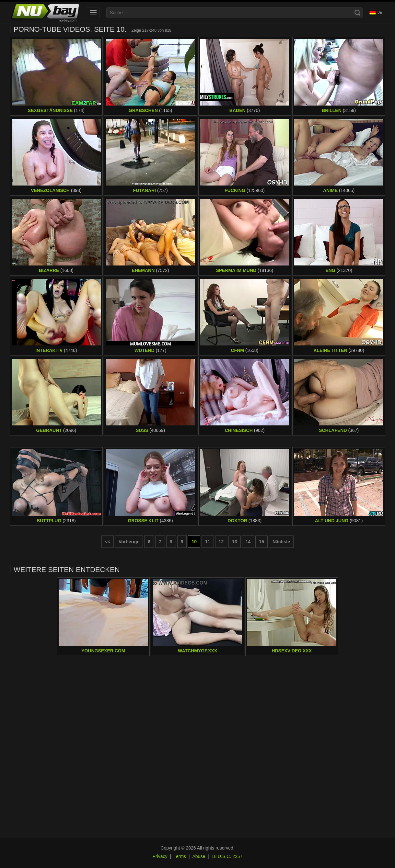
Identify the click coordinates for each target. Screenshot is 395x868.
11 (208, 542)
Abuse (199, 856)
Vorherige (129, 542)
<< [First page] (108, 542)
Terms (180, 856)
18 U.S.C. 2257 (227, 856)
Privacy (160, 856)
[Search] (357, 13)
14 (248, 542)
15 (261, 542)
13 (235, 542)
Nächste (281, 542)
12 (221, 542)
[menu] (93, 13)
